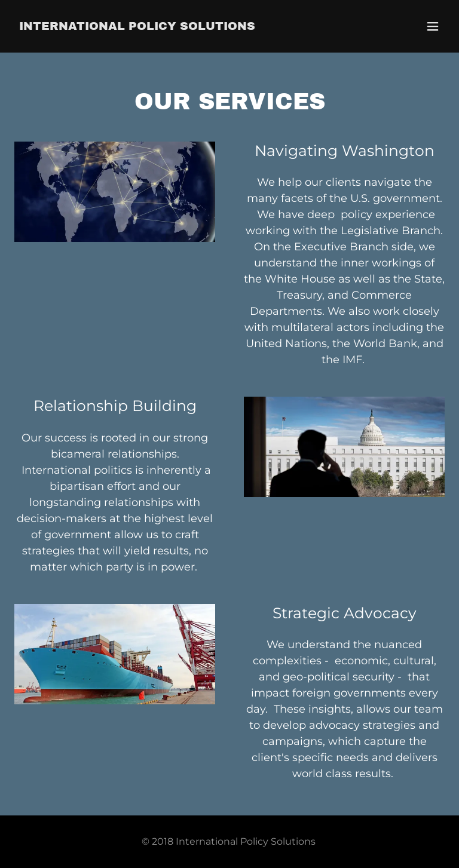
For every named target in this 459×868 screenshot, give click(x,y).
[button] (433, 26)
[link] (137, 26)
